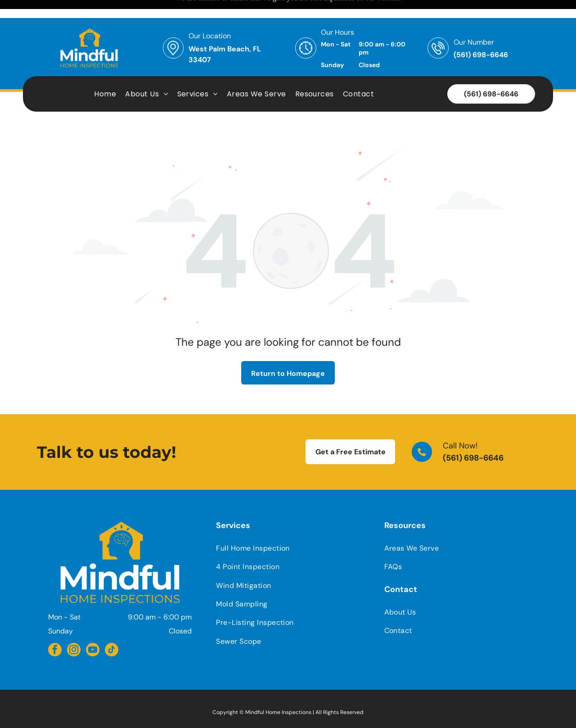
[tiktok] (112, 628)
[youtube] (93, 628)
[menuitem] (105, 76)
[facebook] (55, 628)
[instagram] (74, 628)
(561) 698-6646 (473, 435)
